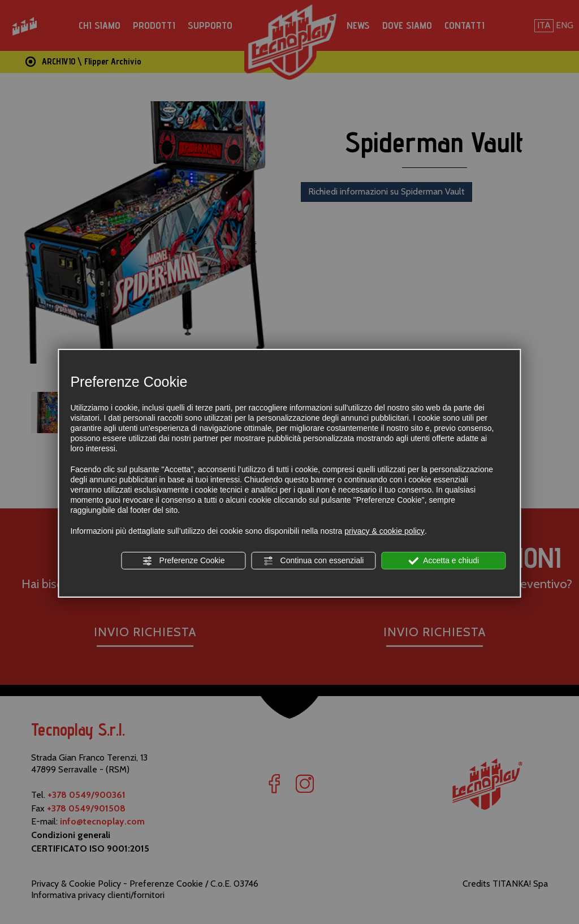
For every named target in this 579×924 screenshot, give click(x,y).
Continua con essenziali (314, 561)
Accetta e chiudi (444, 561)
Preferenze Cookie (184, 561)
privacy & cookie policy (384, 531)
